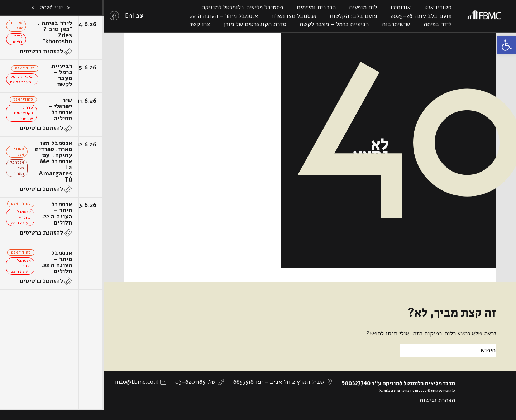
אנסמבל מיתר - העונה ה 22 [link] (21, 217)
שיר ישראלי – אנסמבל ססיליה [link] (60, 109)
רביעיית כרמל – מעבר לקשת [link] (334, 24)
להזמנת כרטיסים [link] (41, 51)
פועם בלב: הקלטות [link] (353, 16)
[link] (507, 45)
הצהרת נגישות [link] (437, 400)
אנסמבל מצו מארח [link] (294, 16)
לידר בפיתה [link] (438, 24)
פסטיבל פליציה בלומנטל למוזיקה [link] (242, 7)
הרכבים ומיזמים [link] (316, 7)
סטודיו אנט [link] (438, 7)
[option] (52, 210)
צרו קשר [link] (200, 24)
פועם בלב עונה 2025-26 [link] (421, 16)
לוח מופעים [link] (363, 7)
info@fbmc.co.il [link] (136, 382)
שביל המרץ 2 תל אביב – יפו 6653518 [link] (279, 382)
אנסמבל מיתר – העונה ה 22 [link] (224, 16)
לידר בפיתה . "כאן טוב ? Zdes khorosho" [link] (55, 32)
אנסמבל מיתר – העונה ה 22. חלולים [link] (57, 213)
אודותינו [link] (400, 7)
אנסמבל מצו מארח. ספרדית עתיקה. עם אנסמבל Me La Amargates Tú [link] (53, 161)
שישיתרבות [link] (396, 24)
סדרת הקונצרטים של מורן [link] (255, 24)
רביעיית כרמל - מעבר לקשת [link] (22, 79)
